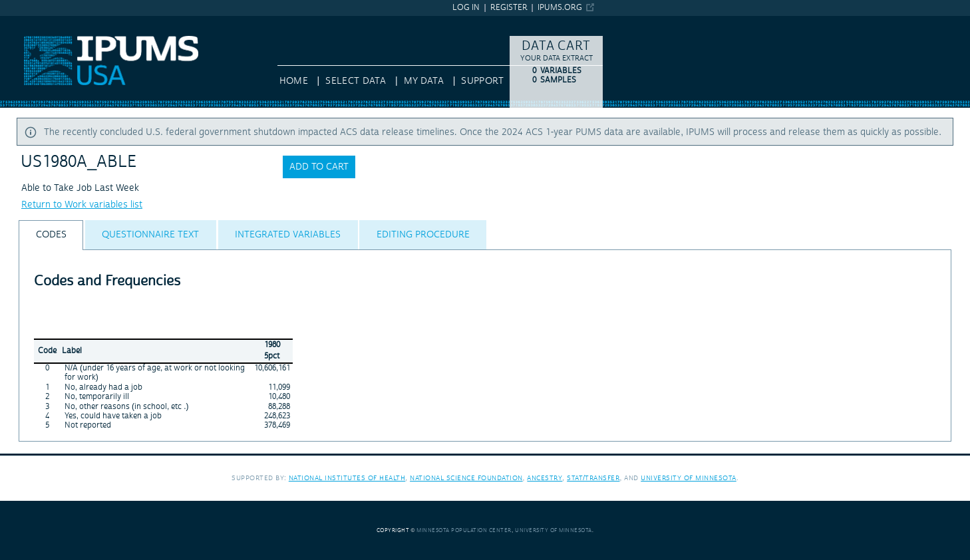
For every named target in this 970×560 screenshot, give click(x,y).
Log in (466, 8)
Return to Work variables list (82, 205)
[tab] (51, 235)
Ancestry (545, 478)
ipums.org (560, 8)
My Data (424, 81)
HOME (294, 81)
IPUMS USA (25, 22)
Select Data (356, 81)
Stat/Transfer (593, 478)
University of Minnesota (689, 478)
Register (509, 8)
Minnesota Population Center (464, 530)
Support (482, 81)
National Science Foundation (466, 478)
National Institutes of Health (347, 478)
